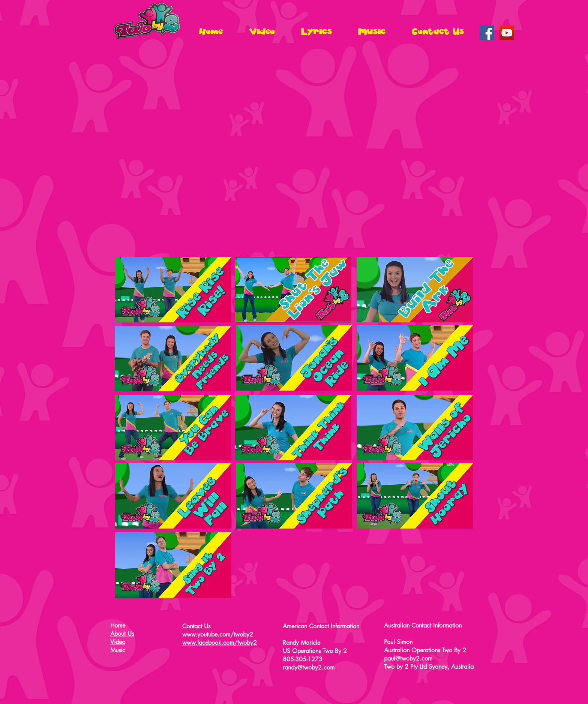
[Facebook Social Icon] (487, 33)
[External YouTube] (294, 153)
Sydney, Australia (451, 667)
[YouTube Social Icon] (507, 33)
